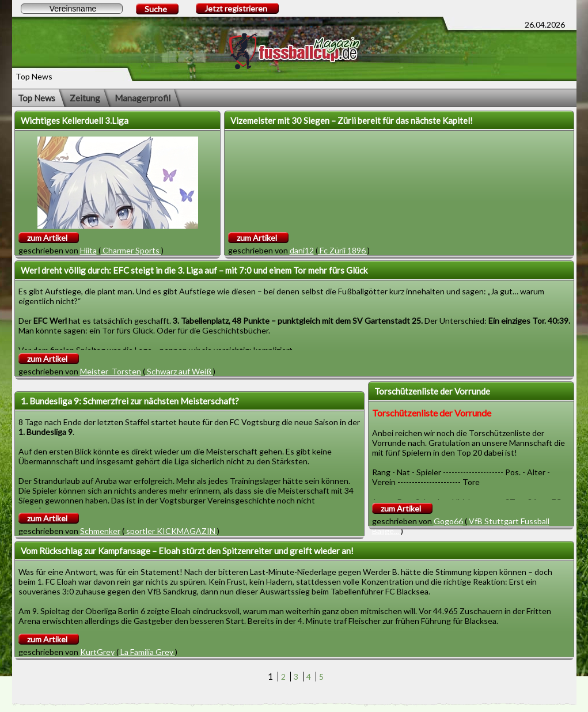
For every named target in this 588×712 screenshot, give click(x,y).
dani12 (302, 250)
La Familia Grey (147, 652)
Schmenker (100, 531)
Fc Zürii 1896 (343, 250)
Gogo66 (448, 521)
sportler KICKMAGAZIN (171, 531)
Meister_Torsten (111, 371)
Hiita (88, 250)
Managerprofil (143, 98)
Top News (37, 98)
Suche (156, 9)
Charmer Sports (131, 250)
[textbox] (72, 9)
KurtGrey (97, 652)
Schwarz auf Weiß (179, 371)
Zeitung (85, 98)
